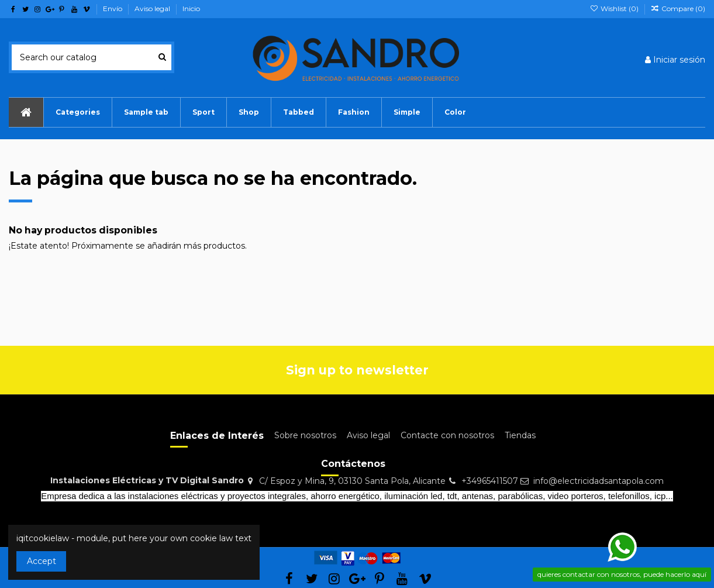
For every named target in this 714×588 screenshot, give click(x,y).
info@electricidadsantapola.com (599, 481)
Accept (42, 561)
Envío (113, 8)
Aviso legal (153, 8)
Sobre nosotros (305, 435)
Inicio (191, 8)
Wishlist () (615, 8)
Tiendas (520, 435)
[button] (146, 112)
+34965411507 (490, 481)
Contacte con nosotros (447, 435)
